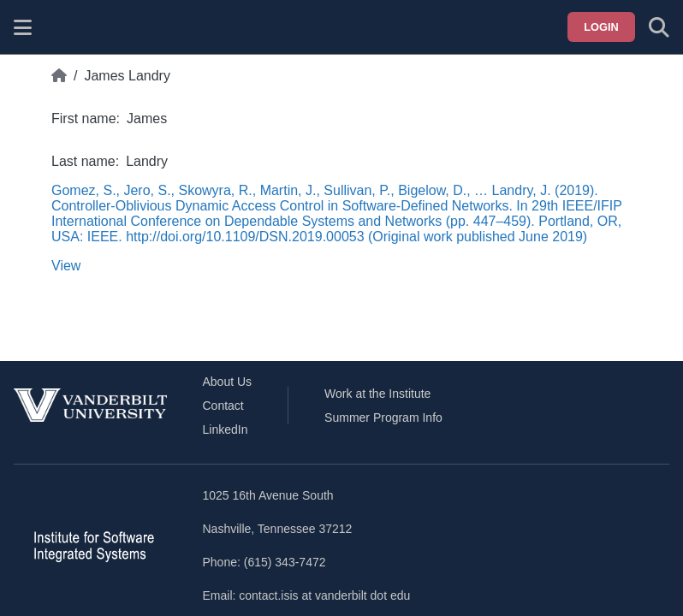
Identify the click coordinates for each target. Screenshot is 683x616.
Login (601, 27)
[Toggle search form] (659, 27)
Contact (223, 406)
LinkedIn (226, 429)
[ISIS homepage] (66, 27)
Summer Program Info (383, 418)
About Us (228, 382)
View (66, 266)
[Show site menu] (23, 27)
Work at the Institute (377, 394)
